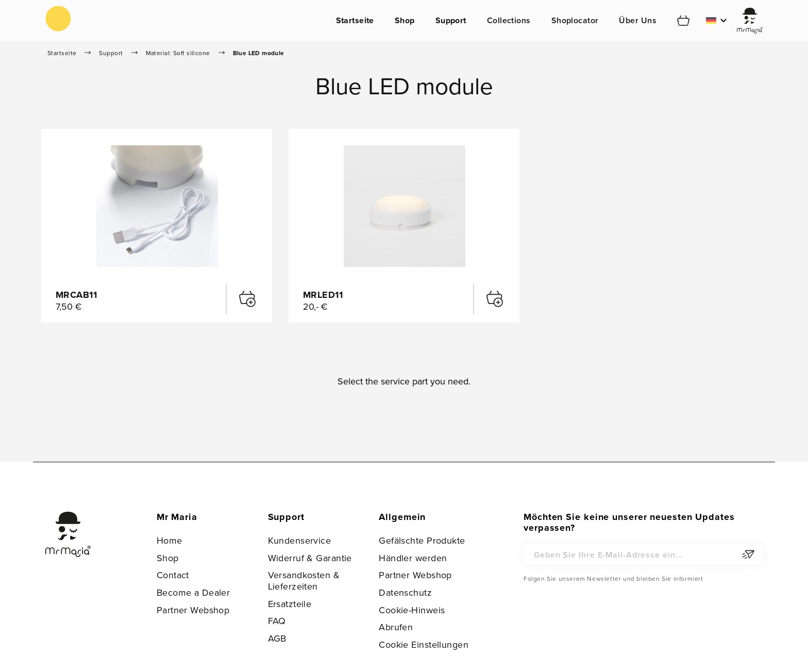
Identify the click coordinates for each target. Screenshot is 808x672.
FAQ (277, 621)
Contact (173, 575)
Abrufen (396, 627)
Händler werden (413, 558)
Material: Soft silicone (178, 53)
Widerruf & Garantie (310, 558)
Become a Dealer (193, 592)
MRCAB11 (76, 295)
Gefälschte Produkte (422, 540)
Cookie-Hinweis (412, 610)
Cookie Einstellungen (424, 644)
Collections (509, 20)
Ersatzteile (290, 604)
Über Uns (638, 20)
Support (451, 20)
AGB (277, 638)
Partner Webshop (193, 610)
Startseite (355, 20)
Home (170, 540)
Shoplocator (575, 20)
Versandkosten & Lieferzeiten (304, 581)
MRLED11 (323, 295)
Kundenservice (300, 540)
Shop (405, 20)
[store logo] (58, 19)
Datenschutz (405, 592)
